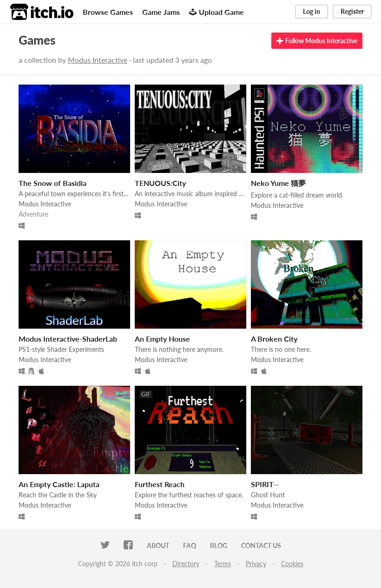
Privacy (256, 564)
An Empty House (162, 339)
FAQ (190, 545)
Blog (219, 545)
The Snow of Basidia (53, 183)
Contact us (261, 545)
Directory (186, 564)
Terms (223, 564)
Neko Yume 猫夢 (278, 183)
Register (352, 11)
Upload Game (217, 12)
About (158, 545)
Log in (312, 11)
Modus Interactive (98, 60)
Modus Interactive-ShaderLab (68, 339)
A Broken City (274, 339)
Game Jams (161, 12)
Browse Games (108, 12)
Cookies (292, 564)
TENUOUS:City (160, 183)
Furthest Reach (160, 484)
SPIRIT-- (265, 484)
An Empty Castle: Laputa (59, 484)
